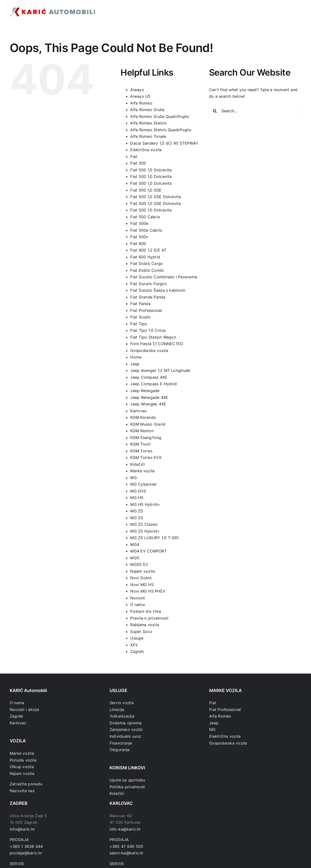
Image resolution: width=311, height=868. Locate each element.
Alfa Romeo (141, 103)
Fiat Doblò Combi (147, 270)
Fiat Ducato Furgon (148, 284)
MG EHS (138, 491)
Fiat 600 (138, 244)
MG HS (137, 498)
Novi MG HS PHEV (148, 591)
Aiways (137, 90)
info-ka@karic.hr (125, 829)
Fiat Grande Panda (148, 297)
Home (136, 357)
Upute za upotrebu (127, 780)
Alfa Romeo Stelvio (148, 123)
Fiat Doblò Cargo (147, 263)
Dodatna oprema (125, 723)
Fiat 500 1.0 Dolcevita (151, 210)
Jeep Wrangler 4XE (148, 404)
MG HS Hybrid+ (145, 504)
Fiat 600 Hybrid (145, 257)
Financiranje (121, 743)
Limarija (117, 710)
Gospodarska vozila (149, 351)
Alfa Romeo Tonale (148, 136)
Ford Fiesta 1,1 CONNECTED (157, 344)
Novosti (138, 598)
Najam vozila (143, 571)
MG (133, 478)
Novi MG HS (142, 585)
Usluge (137, 638)
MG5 (135, 558)
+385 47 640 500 (126, 846)
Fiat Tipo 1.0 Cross (148, 330)
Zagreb (137, 651)
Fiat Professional (146, 310)
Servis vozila (122, 703)
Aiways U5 (140, 96)
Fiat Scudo (140, 317)
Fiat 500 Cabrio (145, 217)
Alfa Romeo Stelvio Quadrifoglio (161, 130)
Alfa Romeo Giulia (147, 110)
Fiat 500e (139, 223)
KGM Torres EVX (146, 457)
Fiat (134, 157)
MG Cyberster (143, 484)
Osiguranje (120, 750)
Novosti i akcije (24, 710)
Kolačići (138, 464)
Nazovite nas (22, 791)
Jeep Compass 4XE (149, 377)
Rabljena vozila (145, 625)
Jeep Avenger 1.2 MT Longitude (160, 370)
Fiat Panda (140, 304)
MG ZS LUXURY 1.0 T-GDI (154, 538)
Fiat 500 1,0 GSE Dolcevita (155, 197)
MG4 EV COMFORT (148, 551)
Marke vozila (142, 471)
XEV (134, 645)
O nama (137, 605)
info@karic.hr (22, 829)
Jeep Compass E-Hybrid (153, 384)
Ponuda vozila (23, 760)
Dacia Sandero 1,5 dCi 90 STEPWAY (164, 143)
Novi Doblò (141, 578)
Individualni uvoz (125, 736)
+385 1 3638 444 (26, 846)
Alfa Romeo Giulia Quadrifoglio (160, 116)
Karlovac (138, 411)
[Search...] (255, 111)
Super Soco (141, 631)
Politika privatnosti (127, 787)
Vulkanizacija (122, 716)
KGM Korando (143, 417)
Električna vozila (146, 150)
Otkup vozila (22, 767)
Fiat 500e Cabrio (146, 230)
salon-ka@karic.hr (127, 853)
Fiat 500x (139, 237)
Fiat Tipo (139, 324)
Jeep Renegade (145, 391)
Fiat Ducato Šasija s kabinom (158, 290)
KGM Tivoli (140, 444)
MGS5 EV (139, 564)
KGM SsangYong (146, 438)
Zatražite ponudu (26, 784)
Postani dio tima (146, 611)
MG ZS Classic (144, 524)
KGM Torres (141, 451)
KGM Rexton (142, 431)
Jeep (135, 364)
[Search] (215, 111)
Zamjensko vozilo (126, 729)
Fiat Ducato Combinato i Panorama (164, 277)
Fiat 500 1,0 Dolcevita (151, 170)
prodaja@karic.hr (26, 853)
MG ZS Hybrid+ (145, 531)
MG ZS (137, 511)
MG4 (135, 544)
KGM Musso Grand (148, 424)
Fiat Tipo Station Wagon (153, 337)
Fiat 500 (138, 163)
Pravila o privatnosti (149, 618)
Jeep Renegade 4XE (149, 397)
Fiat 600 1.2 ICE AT (148, 250)
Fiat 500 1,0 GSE (146, 190)
